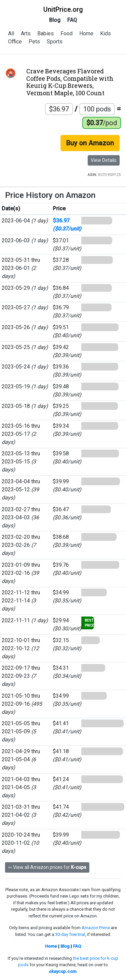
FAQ (72, 20)
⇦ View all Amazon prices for (47, 867)
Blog (55, 20)
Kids (106, 33)
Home (86, 33)
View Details (104, 160)
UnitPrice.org (63, 9)
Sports (55, 42)
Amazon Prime (96, 928)
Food (67, 33)
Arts (26, 33)
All (11, 33)
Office (15, 42)
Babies (46, 33)
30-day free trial (70, 934)
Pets (34, 42)
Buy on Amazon (90, 143)
